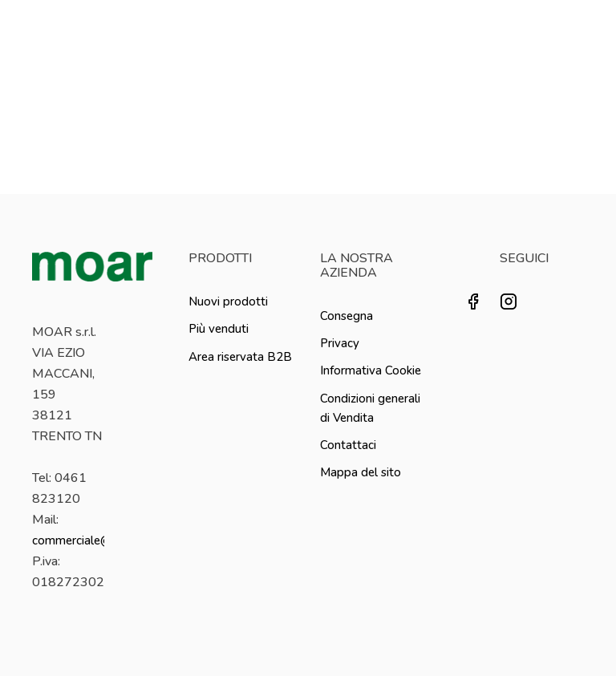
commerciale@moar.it (91, 540)
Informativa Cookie (371, 370)
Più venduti (219, 329)
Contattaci (348, 445)
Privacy (340, 343)
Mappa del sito (361, 472)
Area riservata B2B (240, 357)
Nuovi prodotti (228, 302)
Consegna (346, 316)
